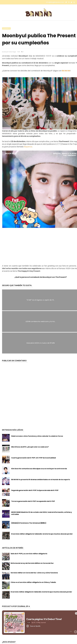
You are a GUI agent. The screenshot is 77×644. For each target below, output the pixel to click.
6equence (28, 147)
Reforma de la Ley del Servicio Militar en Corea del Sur (32, 563)
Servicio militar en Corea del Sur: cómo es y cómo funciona (34, 573)
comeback (6, 28)
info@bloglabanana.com (55, 2)
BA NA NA (66, 71)
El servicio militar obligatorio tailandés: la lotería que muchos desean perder (41, 592)
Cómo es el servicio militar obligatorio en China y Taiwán (33, 582)
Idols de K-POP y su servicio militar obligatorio (29, 554)
